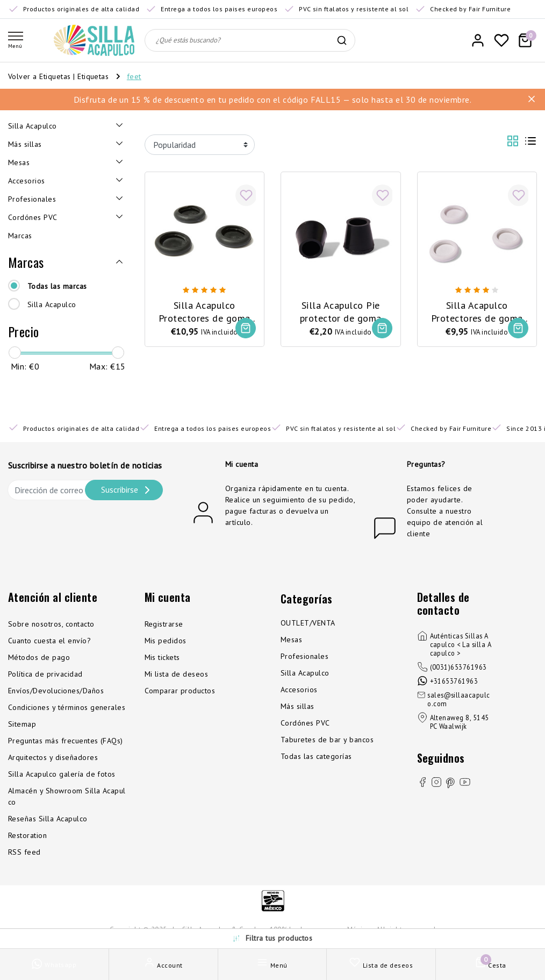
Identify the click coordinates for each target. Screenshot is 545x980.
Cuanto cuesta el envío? (49, 641)
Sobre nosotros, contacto (51, 624)
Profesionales (304, 656)
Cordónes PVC (305, 723)
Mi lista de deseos (177, 674)
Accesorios (299, 690)
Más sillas (297, 706)
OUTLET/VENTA (308, 623)
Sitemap (22, 724)
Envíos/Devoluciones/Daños (56, 691)
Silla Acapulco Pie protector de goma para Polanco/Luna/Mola (340, 312)
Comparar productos (180, 691)
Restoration (27, 835)
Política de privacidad (45, 674)
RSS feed (24, 852)
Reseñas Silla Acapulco (48, 819)
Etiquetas (93, 76)
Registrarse (164, 624)
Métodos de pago (39, 657)
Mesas (291, 640)
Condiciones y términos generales (67, 707)
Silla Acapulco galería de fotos (62, 774)
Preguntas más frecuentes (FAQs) (66, 741)
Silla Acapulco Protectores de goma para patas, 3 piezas (205, 312)
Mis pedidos (166, 641)
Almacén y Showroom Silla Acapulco (67, 796)
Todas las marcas (57, 286)
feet (134, 76)
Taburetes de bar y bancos (327, 740)
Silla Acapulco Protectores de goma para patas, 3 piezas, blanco (477, 312)
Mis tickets (162, 657)
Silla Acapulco (52, 304)
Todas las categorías (316, 756)
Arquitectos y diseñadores (53, 757)
